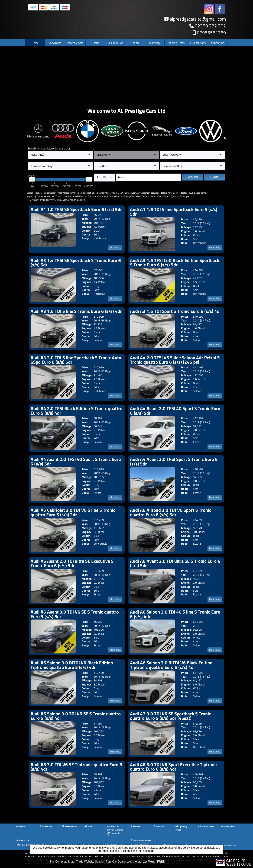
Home (35, 43)
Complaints (228, 826)
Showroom (55, 43)
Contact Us (218, 43)
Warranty (155, 43)
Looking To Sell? (113, 834)
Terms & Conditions (140, 840)
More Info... (115, 247)
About (95, 43)
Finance (135, 43)
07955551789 (211, 33)
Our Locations (197, 43)
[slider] (32, 179)
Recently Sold (75, 43)
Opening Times (176, 43)
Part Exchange (115, 830)
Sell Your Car (115, 43)
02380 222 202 (210, 26)
